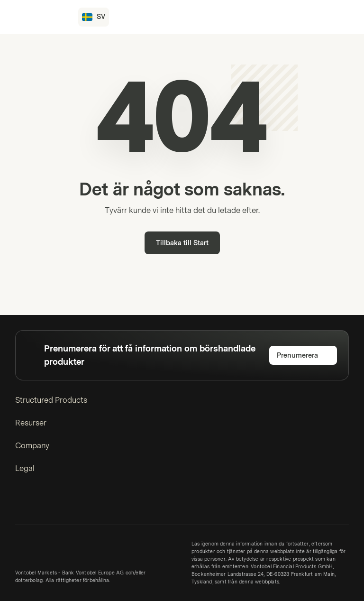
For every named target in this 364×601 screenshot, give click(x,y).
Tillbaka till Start (182, 243)
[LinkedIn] (21, 503)
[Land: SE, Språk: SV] (94, 17)
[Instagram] (36, 503)
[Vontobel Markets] (41, 17)
